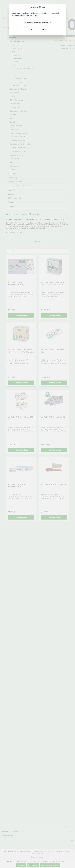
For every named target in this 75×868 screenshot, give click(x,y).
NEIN (44, 29)
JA (31, 29)
